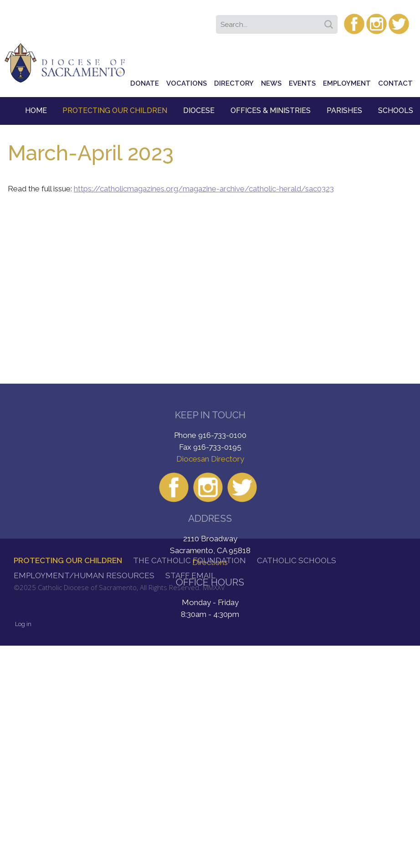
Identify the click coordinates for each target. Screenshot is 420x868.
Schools (396, 110)
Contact (395, 83)
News (271, 83)
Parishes (344, 110)
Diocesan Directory (210, 459)
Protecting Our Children (115, 110)
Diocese (199, 110)
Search (330, 21)
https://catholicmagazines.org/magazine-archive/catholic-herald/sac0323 (204, 189)
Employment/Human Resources (84, 575)
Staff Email (190, 575)
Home (36, 110)
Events (302, 83)
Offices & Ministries (271, 110)
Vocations (187, 83)
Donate (145, 83)
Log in (23, 624)
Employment (347, 83)
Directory (234, 83)
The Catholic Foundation (190, 560)
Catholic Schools (297, 560)
